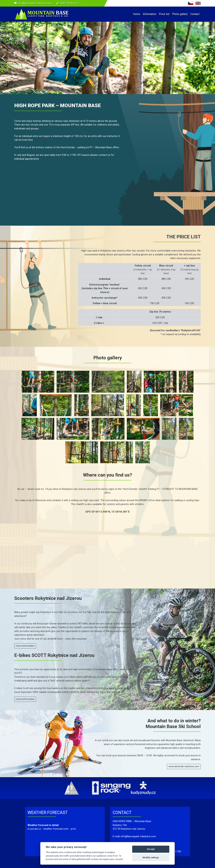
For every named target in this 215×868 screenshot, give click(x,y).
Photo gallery (180, 14)
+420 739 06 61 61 (69, 3)
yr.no (73, 829)
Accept (151, 849)
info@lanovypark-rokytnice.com (35, 3)
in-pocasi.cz (34, 829)
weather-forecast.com (56, 829)
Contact (195, 14)
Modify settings (151, 857)
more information (25, 646)
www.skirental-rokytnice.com (184, 766)
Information (149, 14)
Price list (164, 14)
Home (137, 14)
